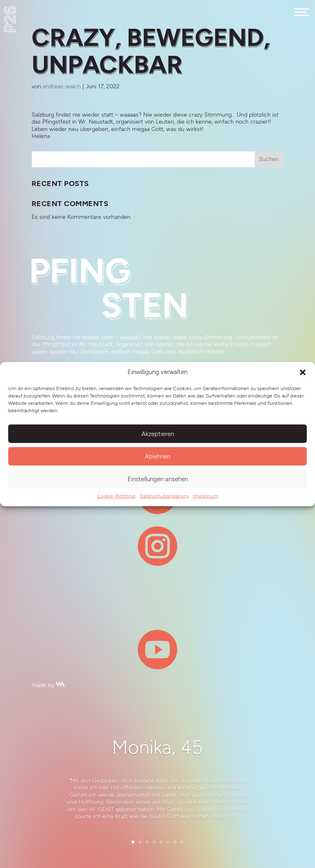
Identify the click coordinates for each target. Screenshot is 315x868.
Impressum (205, 496)
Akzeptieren (158, 434)
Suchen (269, 159)
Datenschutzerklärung (164, 496)
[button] (303, 372)
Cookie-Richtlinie (116, 496)
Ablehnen (157, 456)
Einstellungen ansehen (158, 479)
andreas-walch (62, 86)
